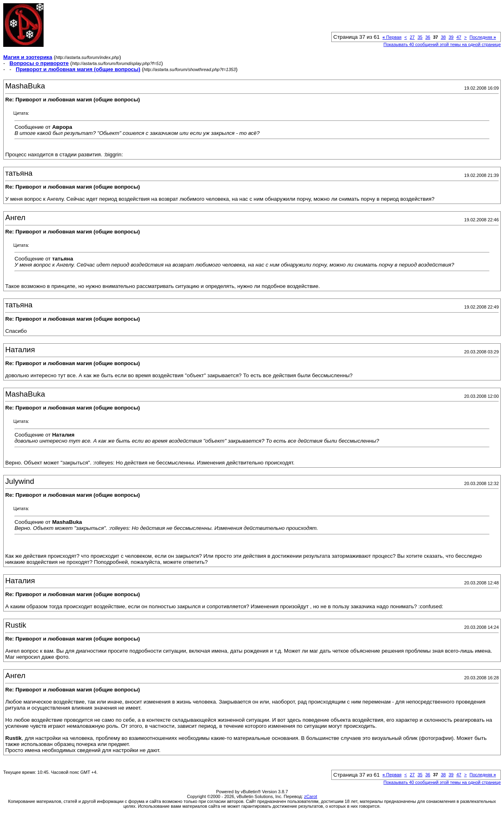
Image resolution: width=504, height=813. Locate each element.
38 (443, 37)
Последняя (483, 37)
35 (420, 37)
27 (412, 37)
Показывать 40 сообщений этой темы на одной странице (442, 44)
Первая (392, 37)
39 (451, 37)
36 (428, 37)
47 (459, 37)
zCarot (310, 796)
